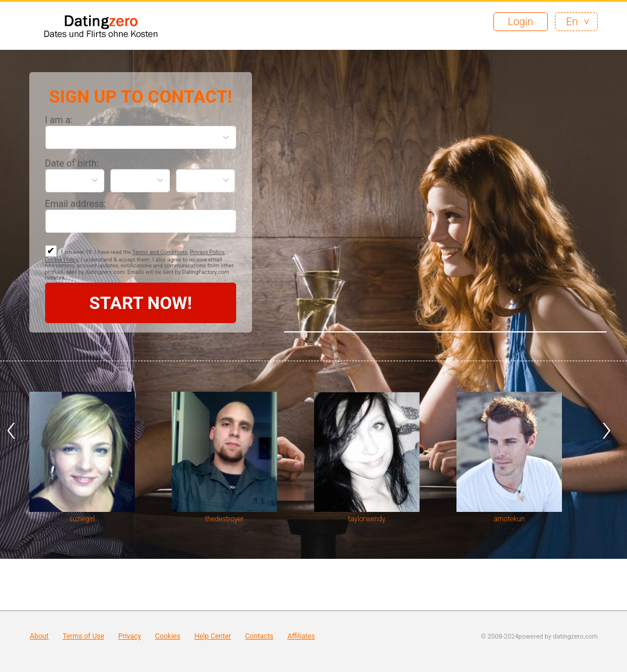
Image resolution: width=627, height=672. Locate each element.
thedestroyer (224, 519)
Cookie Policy (62, 259)
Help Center (213, 636)
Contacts (259, 636)
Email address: (76, 204)
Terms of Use (84, 636)
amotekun (509, 519)
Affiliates (301, 636)
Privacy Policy (207, 252)
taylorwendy (367, 519)
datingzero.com (575, 637)
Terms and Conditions (160, 252)
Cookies (168, 636)
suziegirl (82, 519)
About (39, 636)
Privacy (130, 636)
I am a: (59, 120)
